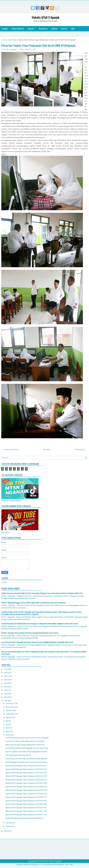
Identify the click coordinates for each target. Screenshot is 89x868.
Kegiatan (54, 29)
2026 (6, 669)
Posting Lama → (81, 450)
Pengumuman (34, 34)
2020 (6, 690)
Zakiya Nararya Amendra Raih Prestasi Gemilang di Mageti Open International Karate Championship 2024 (42, 593)
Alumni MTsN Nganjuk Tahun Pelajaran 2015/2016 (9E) (26, 773)
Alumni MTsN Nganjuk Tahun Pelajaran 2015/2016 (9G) (26, 766)
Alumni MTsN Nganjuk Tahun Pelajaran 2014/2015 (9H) (26, 790)
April (8, 731)
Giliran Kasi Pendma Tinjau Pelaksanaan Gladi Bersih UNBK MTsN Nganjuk (38, 45)
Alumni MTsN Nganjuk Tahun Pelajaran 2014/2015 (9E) (26, 801)
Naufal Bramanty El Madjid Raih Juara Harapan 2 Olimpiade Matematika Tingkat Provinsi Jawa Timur (40, 624)
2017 (6, 701)
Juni (8, 724)
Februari (9, 823)
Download (22, 34)
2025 (6, 673)
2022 (6, 683)
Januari (9, 826)
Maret (8, 735)
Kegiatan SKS (43, 29)
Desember (10, 703)
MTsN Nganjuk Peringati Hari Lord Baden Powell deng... (27, 762)
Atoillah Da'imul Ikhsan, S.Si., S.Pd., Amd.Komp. (38, 864)
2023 (6, 680)
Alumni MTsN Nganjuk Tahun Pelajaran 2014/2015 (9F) (26, 797)
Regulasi (32, 28)
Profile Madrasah (18, 29)
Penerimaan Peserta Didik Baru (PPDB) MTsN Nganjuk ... (27, 759)
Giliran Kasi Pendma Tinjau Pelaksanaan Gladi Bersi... (26, 745)
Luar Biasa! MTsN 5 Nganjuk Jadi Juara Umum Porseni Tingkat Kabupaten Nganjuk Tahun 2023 (37, 642)
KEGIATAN (13, 40)
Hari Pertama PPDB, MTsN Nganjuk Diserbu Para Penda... (27, 748)
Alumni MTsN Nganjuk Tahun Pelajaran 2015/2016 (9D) (26, 776)
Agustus (9, 717)
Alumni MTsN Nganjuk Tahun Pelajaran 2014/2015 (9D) (26, 804)
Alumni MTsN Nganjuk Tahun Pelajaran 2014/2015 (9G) (26, 794)
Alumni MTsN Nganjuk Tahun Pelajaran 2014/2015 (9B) (26, 811)
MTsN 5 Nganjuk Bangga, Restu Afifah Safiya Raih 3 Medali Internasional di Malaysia (33, 603)
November (10, 707)
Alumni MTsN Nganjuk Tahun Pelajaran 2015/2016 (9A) (26, 787)
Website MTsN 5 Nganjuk (45, 17)
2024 (6, 676)
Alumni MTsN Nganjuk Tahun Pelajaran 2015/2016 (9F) (26, 769)
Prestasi (64, 29)
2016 (6, 831)
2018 (6, 697)
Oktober (9, 710)
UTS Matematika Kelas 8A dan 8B (18, 755)
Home (5, 40)
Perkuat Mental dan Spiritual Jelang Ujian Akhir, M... (25, 818)
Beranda (5, 29)
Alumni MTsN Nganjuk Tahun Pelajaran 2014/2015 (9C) (26, 808)
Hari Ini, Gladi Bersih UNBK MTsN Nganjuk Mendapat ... (27, 752)
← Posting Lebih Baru (10, 450)
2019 (6, 694)
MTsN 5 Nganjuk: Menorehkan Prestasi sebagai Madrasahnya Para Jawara (30, 633)
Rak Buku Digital (9, 33)
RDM (5, 582)
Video (73, 29)
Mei (8, 728)
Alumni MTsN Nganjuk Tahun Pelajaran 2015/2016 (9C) (26, 780)
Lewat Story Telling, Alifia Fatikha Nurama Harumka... (26, 741)
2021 (6, 687)
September (11, 714)
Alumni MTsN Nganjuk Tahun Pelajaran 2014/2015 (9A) (26, 815)
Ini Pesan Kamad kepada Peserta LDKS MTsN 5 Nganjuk (27, 738)
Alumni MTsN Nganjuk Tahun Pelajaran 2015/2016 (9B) (26, 783)
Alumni (45, 34)
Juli (7, 721)
